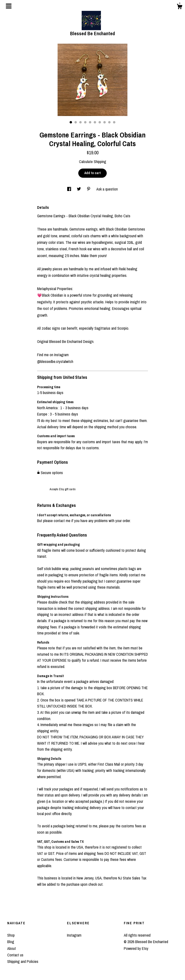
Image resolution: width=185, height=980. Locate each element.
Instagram (74, 935)
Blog (11, 942)
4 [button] (85, 122)
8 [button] (105, 122)
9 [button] (109, 122)
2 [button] (76, 122)
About (12, 948)
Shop (11, 935)
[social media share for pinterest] (89, 189)
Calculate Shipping (93, 162)
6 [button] (95, 122)
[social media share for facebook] (70, 189)
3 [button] (80, 122)
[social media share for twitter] (79, 189)
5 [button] (90, 122)
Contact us (15, 955)
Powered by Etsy (136, 948)
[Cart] (179, 7)
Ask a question (107, 189)
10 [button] (114, 122)
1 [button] (71, 122)
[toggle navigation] (9, 6)
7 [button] (100, 122)
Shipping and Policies (23, 961)
